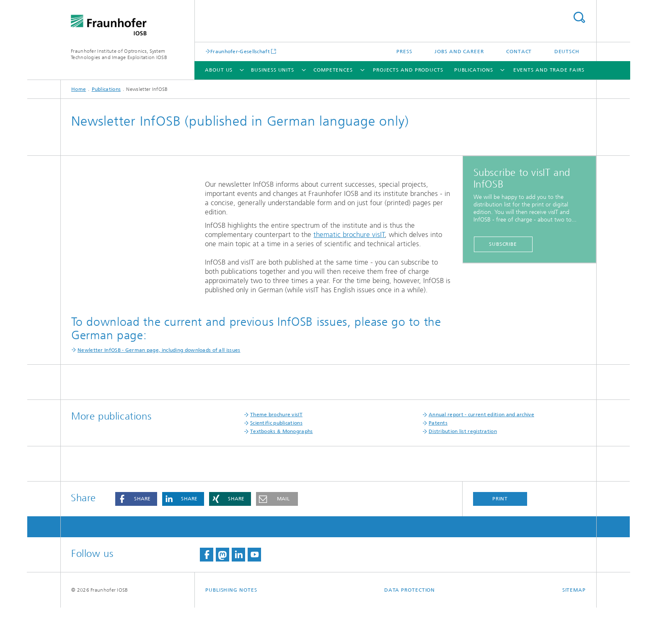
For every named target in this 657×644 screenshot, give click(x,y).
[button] (136, 535)
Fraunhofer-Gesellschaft (240, 51)
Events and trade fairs (549, 70)
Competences (333, 70)
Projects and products (408, 70)
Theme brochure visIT (276, 451)
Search (579, 17)
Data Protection (410, 626)
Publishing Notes (231, 626)
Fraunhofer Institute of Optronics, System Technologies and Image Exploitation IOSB (119, 54)
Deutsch (567, 52)
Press (404, 52)
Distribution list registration (463, 468)
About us (219, 70)
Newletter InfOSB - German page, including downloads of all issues (159, 386)
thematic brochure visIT (349, 234)
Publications (474, 70)
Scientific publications (276, 459)
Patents (438, 459)
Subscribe (503, 244)
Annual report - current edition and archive (481, 451)
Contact (519, 52)
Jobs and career (459, 52)
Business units (273, 70)
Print (500, 535)
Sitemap (574, 626)
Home (79, 89)
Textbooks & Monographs (282, 468)
